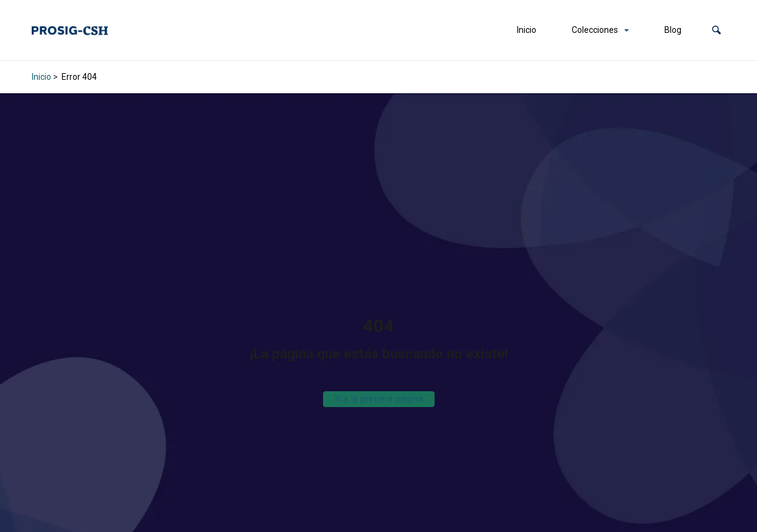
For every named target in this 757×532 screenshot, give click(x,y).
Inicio (527, 30)
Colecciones (595, 30)
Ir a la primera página (379, 399)
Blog (673, 30)
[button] (716, 30)
